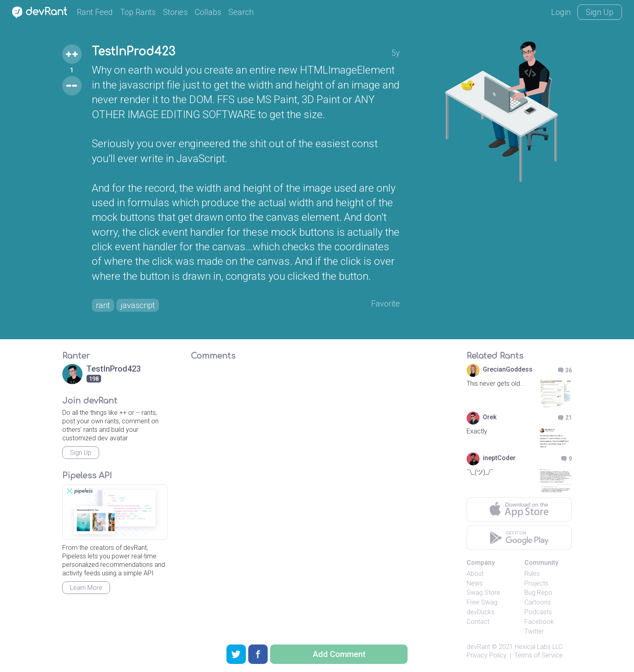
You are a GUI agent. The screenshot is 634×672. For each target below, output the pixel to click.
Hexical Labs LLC (539, 647)
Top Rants (138, 12)
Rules (532, 574)
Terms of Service (539, 655)
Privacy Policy (487, 655)
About (475, 574)
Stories (175, 12)
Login (561, 12)
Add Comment (339, 654)
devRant (478, 647)
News (475, 583)
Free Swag (482, 602)
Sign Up (600, 12)
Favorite (386, 304)
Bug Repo (538, 593)
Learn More (86, 588)
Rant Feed (95, 12)
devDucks (481, 612)
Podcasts (538, 612)
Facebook (539, 622)
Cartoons (538, 602)
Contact (478, 622)
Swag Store (483, 593)
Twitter (534, 631)
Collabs (208, 12)
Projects (536, 583)
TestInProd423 (133, 52)
